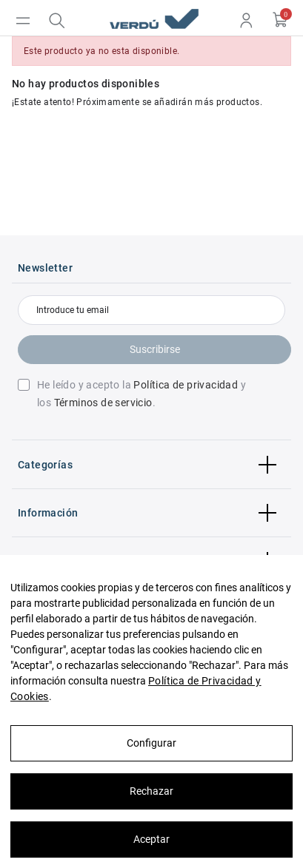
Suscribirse (155, 349)
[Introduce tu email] (151, 310)
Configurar (151, 743)
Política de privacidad (186, 385)
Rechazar (151, 791)
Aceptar (151, 839)
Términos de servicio (103, 403)
